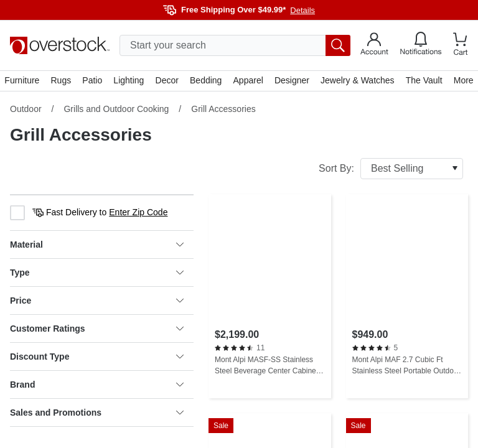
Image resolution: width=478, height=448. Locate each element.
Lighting (129, 81)
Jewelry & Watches (358, 81)
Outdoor (26, 110)
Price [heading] (97, 301)
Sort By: (391, 169)
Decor (167, 81)
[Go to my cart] (461, 46)
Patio (93, 81)
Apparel (248, 81)
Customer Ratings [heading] (97, 329)
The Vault (424, 81)
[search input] (235, 45)
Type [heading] (97, 273)
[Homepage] (60, 45)
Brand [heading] (97, 385)
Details (302, 10)
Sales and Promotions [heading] (97, 413)
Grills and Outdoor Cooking (116, 110)
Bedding (206, 81)
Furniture (22, 81)
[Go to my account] (374, 45)
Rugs (61, 81)
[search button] (338, 45)
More (463, 81)
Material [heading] (97, 245)
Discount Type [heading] (97, 357)
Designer (292, 81)
